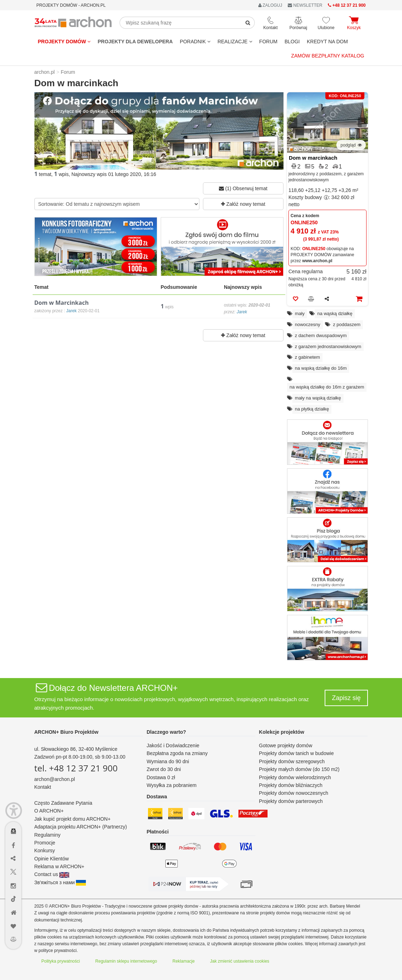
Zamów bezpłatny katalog (328, 56)
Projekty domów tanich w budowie (296, 753)
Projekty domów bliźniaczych (291, 785)
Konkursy (45, 850)
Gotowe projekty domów (286, 745)
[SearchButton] (248, 23)
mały (300, 313)
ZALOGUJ (270, 5)
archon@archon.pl (55, 779)
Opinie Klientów (52, 859)
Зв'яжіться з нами (60, 882)
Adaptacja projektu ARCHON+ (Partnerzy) (81, 827)
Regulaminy (48, 835)
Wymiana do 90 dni (168, 761)
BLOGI (292, 42)
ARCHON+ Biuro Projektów (67, 732)
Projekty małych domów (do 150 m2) (299, 769)
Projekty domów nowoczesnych (294, 793)
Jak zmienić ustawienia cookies (240, 961)
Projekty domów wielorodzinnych (295, 777)
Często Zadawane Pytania (63, 803)
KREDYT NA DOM (327, 42)
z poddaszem (346, 324)
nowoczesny (308, 324)
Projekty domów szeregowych (292, 761)
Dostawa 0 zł (161, 777)
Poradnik (195, 42)
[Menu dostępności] (14, 811)
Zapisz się (346, 698)
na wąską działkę (335, 313)
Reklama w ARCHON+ (59, 866)
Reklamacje (184, 961)
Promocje (45, 843)
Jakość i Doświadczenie (173, 745)
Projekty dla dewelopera (135, 42)
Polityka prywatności (61, 961)
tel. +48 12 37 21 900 (76, 768)
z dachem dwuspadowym (321, 335)
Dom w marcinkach (313, 158)
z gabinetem (307, 357)
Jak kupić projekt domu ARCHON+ (73, 819)
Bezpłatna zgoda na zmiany (177, 753)
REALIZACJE (235, 42)
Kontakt (43, 787)
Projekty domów (64, 42)
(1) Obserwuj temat (243, 188)
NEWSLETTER (305, 5)
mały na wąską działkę (318, 398)
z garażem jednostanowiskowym (328, 346)
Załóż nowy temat (243, 204)
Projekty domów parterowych (291, 801)
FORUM (268, 42)
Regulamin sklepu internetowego (126, 961)
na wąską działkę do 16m (321, 368)
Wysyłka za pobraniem (172, 785)
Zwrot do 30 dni (164, 769)
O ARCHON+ (49, 811)
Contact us (52, 874)
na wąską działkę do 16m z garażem (327, 387)
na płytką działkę (312, 409)
